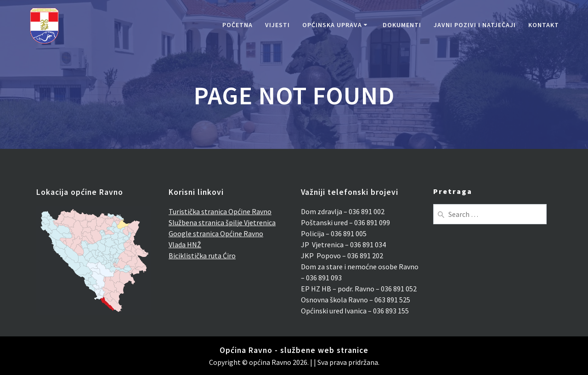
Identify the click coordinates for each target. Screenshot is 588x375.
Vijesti (277, 25)
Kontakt (544, 25)
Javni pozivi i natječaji (475, 25)
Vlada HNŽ (185, 244)
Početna (237, 25)
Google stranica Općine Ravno (216, 233)
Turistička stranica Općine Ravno (220, 211)
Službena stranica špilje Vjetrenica (222, 222)
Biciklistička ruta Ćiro (202, 256)
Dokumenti (402, 25)
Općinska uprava (332, 25)
